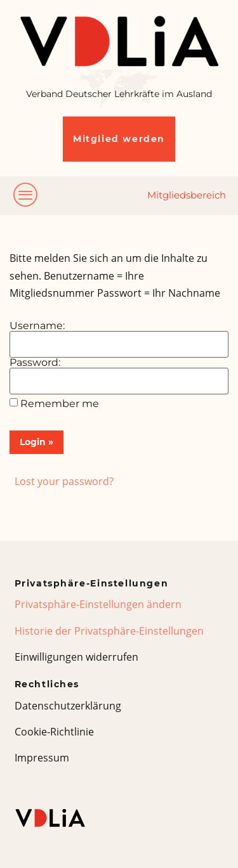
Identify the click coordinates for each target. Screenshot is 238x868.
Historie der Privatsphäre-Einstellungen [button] (109, 631)
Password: (35, 363)
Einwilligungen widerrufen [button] (76, 657)
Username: (37, 326)
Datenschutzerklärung (68, 706)
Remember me (60, 404)
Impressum (42, 758)
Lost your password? (64, 481)
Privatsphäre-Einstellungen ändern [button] (98, 604)
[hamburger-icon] (26, 196)
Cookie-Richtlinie (54, 732)
